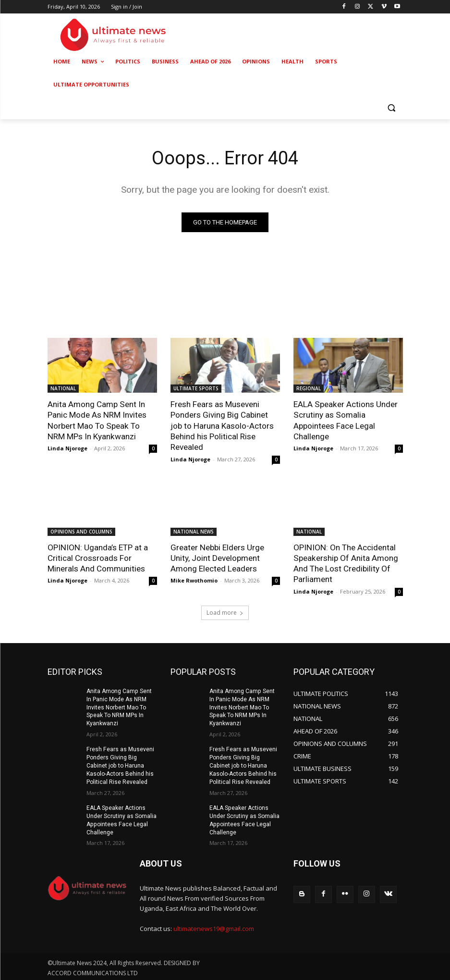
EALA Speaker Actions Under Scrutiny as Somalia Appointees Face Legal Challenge (345, 420)
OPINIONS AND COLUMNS (81, 531)
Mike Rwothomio (194, 580)
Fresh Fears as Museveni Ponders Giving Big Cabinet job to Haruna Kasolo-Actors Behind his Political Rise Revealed (222, 425)
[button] (392, 108)
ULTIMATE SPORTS (196, 388)
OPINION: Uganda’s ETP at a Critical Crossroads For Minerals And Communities (97, 558)
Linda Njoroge (67, 448)
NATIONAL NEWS (194, 531)
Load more (225, 612)
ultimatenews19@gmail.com (214, 927)
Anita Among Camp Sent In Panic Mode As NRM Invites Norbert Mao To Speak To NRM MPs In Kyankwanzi (102, 420)
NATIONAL (63, 388)
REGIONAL (309, 388)
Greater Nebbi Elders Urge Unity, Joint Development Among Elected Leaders (217, 558)
